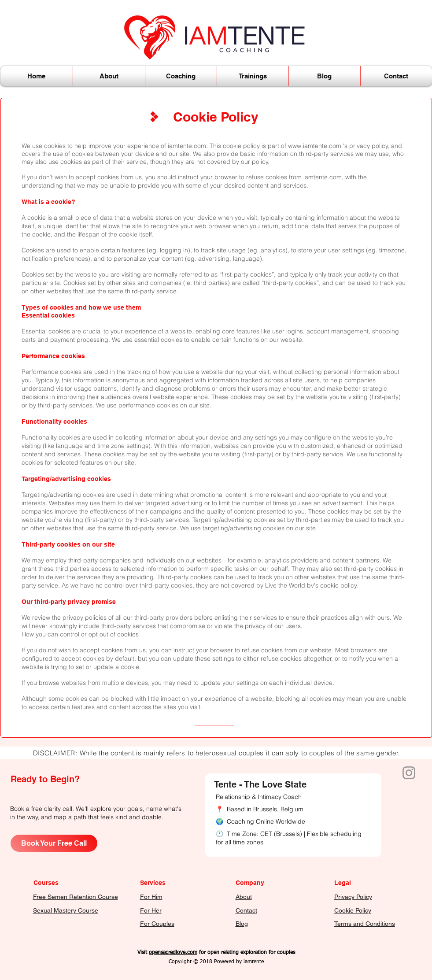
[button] (109, 76)
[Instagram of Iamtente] (409, 773)
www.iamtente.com (315, 146)
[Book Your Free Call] (54, 843)
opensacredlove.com (173, 953)
